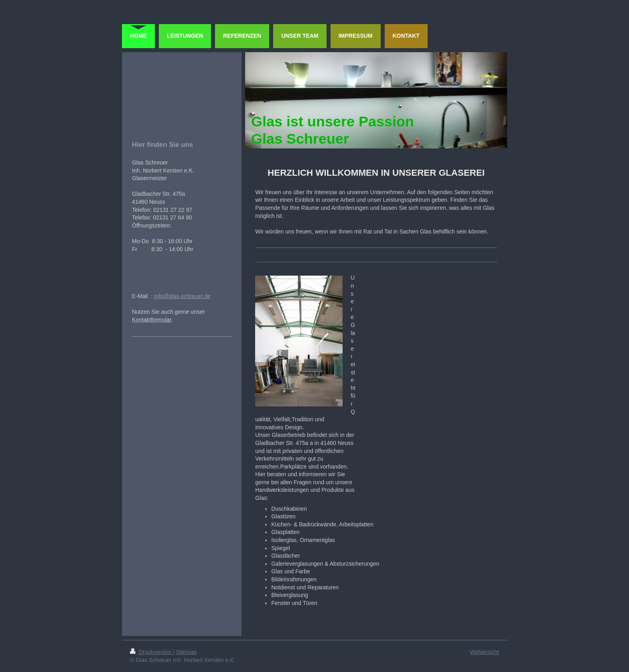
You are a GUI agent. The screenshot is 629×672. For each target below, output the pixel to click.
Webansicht (484, 652)
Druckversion (151, 652)
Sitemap (186, 652)
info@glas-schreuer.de (182, 296)
